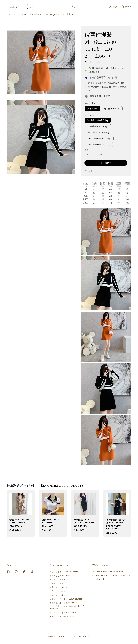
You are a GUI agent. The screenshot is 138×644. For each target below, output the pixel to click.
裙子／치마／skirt (58, 583)
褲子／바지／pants (58, 587)
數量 (86, 150)
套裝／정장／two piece (60, 576)
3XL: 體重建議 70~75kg (99, 144)
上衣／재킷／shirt (58, 579)
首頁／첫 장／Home (17, 14)
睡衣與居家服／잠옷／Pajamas (63, 603)
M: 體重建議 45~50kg (98, 120)
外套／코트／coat (57, 591)
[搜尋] (74, 6)
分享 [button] (88, 171)
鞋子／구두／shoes (58, 595)
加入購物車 (106, 163)
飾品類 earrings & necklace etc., (64, 612)
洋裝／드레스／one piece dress (64, 572)
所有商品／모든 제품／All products (46, 14)
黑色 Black (93, 109)
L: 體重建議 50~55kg (98, 126)
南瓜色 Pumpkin (112, 109)
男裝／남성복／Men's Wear (62, 616)
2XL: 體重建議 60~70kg (99, 138)
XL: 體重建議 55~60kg (99, 132)
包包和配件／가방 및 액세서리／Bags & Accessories (67, 607)
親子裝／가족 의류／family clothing (66, 599)
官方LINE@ (72, 14)
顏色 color (90, 103)
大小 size (89, 115)
